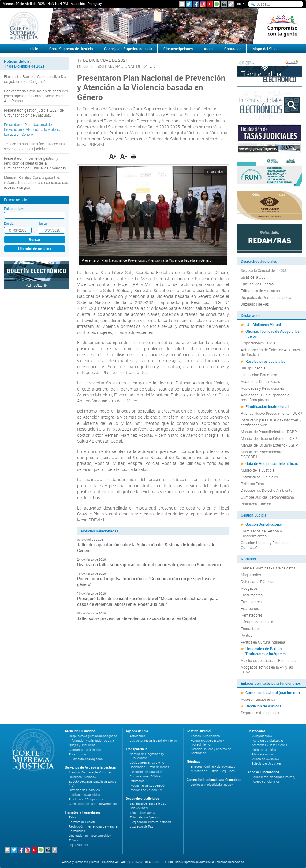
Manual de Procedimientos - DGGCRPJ (263, 454)
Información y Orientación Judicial (92, 741)
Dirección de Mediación (84, 790)
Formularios (77, 831)
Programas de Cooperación (148, 786)
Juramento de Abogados (86, 759)
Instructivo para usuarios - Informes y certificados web (271, 422)
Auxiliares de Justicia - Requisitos (268, 660)
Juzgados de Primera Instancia (266, 297)
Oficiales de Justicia (257, 622)
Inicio (240, 4)
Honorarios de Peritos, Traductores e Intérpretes (266, 651)
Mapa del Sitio (265, 49)
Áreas (209, 49)
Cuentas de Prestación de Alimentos (93, 804)
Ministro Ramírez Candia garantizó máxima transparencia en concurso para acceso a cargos (37, 182)
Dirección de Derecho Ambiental (267, 490)
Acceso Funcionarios (258, 699)
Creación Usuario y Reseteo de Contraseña (266, 545)
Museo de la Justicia (257, 470)
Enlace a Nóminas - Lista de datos (268, 568)
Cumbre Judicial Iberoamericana (267, 497)
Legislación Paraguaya (259, 375)
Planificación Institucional (267, 406)
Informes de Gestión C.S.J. (147, 790)
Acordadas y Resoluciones (262, 388)
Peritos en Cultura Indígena (263, 642)
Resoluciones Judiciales (265, 361)
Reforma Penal (253, 484)
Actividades (137, 736)
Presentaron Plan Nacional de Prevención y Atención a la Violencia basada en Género (33, 129)
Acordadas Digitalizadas (260, 381)
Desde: (9, 223)
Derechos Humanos (82, 777)
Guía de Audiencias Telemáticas (272, 463)
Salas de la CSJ (253, 277)
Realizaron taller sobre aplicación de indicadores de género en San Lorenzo (149, 564)
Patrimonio (137, 781)
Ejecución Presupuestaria (147, 772)
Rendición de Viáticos (263, 706)
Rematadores (252, 615)
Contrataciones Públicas (146, 776)
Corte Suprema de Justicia (71, 49)
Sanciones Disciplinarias (85, 750)
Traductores (251, 629)
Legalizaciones (79, 845)
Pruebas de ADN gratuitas (86, 799)
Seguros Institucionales (260, 713)
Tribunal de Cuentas (257, 284)
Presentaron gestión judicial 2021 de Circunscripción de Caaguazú (34, 113)
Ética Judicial (78, 754)
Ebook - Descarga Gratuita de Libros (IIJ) (93, 784)
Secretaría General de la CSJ (263, 270)
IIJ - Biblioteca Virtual (263, 325)
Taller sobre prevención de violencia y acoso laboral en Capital (137, 618)
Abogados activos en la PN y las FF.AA (267, 670)
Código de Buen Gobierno (147, 763)
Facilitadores (251, 602)
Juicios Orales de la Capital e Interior (153, 741)
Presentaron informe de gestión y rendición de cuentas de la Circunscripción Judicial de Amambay (35, 163)
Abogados (249, 588)
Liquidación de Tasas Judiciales (90, 836)
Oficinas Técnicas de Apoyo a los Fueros (272, 334)
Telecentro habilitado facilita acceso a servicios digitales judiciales (34, 146)
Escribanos (250, 608)
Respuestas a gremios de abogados (93, 736)
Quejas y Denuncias (82, 745)
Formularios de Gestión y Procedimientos (261, 533)
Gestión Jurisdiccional (264, 524)
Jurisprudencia (253, 368)
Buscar (35, 239)
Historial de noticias (35, 249)
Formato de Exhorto (82, 822)
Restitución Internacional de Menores (94, 827)
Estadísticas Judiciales (259, 477)
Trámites (75, 840)
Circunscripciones (178, 49)
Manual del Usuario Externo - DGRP (269, 445)
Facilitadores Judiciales (84, 795)
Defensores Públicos (257, 581)
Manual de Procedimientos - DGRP (269, 432)
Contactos (233, 49)
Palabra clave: (15, 208)
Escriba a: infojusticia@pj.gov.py (212, 785)
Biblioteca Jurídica (256, 504)
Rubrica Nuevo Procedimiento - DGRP (271, 413)
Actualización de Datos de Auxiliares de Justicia (270, 352)
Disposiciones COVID (258, 343)
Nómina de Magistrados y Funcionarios (147, 756)
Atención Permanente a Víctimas (90, 772)
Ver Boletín (37, 285)
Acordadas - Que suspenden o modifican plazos (265, 397)
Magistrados (251, 575)
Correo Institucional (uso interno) (273, 692)
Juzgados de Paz (255, 304)
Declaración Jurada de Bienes (149, 767)
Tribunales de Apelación (260, 291)
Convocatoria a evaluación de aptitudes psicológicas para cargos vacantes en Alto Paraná (36, 96)
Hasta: (43, 223)
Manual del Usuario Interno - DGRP (269, 438)
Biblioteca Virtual (262, 754)
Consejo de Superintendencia (128, 49)
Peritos (246, 635)
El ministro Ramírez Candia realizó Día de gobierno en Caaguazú (35, 79)
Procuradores (252, 595)
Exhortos (75, 817)
